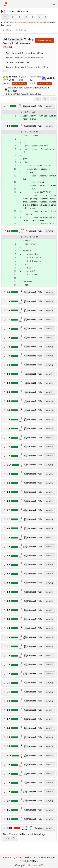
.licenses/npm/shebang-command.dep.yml (21, 701)
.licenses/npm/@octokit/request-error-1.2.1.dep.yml (21, 401)
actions (11, 11)
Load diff (10, 838)
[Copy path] (23, 106)
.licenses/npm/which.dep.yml (21, 801)
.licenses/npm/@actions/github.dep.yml (21, 311)
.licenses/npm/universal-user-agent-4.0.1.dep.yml (21, 774)
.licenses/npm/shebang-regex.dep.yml (21, 710)
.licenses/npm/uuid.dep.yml (21, 792)
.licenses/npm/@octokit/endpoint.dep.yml (21, 356)
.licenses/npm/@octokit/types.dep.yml (21, 438)
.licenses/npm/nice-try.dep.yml (21, 601)
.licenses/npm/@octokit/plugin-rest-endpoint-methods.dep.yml (21, 392)
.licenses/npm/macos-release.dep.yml (21, 592)
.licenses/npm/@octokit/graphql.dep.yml (21, 365)
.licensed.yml (22, 231)
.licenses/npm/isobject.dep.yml (21, 556)
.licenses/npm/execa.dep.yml (21, 510)
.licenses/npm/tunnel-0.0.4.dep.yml (21, 737)
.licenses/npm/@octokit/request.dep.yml (21, 420)
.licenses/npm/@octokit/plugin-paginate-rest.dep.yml (21, 374)
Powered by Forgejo (13, 857)
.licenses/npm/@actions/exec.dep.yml (21, 301)
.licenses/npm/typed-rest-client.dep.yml (21, 756)
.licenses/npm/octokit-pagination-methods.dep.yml (21, 628)
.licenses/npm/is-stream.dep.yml (21, 538)
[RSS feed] (5, 17)
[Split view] (45, 99)
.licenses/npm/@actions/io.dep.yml (21, 329)
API (41, 865)
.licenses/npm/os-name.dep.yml (21, 647)
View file (49, 106)
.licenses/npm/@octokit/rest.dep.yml (21, 429)
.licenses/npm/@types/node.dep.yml (21, 447)
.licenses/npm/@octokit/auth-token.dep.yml (21, 347)
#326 (8, 47)
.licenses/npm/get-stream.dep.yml (21, 519)
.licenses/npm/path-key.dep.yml (21, 665)
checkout (23, 11)
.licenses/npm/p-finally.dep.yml (21, 656)
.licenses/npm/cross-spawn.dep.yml (21, 483)
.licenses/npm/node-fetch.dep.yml (21, 610)
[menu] (53, 99)
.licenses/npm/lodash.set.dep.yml (21, 574)
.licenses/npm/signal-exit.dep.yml (21, 719)
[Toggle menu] (54, 4)
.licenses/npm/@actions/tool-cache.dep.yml (21, 338)
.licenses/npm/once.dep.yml (21, 638)
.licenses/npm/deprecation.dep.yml (21, 492)
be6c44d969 (19, 84)
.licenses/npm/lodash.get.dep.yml (21, 565)
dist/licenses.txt (27, 828)
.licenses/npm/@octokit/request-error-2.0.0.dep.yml (21, 411)
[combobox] (37, 99)
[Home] (6, 4)
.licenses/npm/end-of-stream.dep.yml (21, 501)
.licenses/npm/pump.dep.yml (21, 674)
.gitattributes (19, 106)
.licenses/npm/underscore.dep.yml (21, 765)
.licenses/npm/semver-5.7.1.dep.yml (21, 683)
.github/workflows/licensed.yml (21, 126)
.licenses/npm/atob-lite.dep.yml (21, 456)
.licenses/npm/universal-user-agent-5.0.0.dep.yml (21, 783)
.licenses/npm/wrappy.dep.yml (21, 819)
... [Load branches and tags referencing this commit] (5, 71)
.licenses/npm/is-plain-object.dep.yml (21, 529)
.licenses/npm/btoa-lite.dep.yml (21, 474)
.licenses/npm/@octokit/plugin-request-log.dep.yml (21, 383)
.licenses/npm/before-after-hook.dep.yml (21, 465)
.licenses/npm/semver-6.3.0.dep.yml (21, 692)
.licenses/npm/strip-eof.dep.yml (21, 728)
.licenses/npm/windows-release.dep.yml (21, 810)
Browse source (45, 40)
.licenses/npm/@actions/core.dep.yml (21, 292)
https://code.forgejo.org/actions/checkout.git (29, 22)
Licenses (32, 865)
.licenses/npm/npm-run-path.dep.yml (21, 619)
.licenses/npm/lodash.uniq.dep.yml (21, 583)
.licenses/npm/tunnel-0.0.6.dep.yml (21, 747)
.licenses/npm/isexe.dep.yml (21, 547)
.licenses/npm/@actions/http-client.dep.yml (21, 320)
